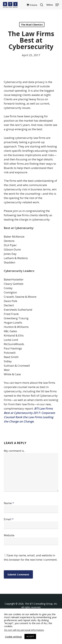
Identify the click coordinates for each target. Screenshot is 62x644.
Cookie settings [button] (13, 637)
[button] (53, 4)
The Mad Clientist (32, 25)
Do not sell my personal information (24, 630)
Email (9, 519)
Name (9, 503)
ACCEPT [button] (30, 636)
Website (9, 535)
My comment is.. (14, 451)
